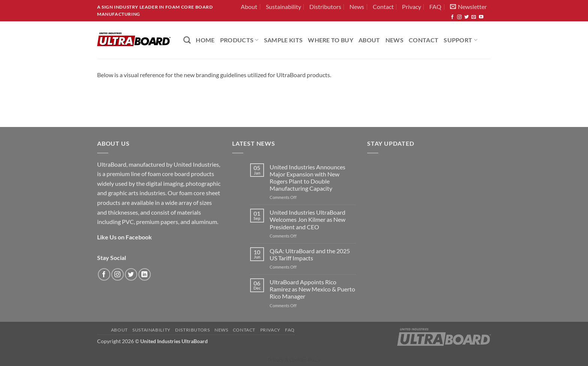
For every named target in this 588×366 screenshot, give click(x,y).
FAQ (435, 7)
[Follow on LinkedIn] (145, 274)
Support (460, 40)
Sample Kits (283, 40)
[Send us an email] (474, 17)
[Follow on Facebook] (452, 17)
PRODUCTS (239, 40)
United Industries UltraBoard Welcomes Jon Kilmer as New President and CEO (307, 219)
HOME (205, 40)
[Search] (187, 40)
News (357, 7)
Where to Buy (331, 40)
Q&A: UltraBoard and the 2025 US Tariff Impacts (310, 254)
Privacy (412, 7)
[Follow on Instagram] (459, 17)
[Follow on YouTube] (481, 17)
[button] (468, 7)
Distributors (325, 7)
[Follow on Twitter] (466, 17)
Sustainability (283, 7)
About (249, 7)
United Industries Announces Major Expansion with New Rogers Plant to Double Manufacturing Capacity (307, 178)
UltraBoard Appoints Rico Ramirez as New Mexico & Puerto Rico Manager (312, 289)
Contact (383, 7)
